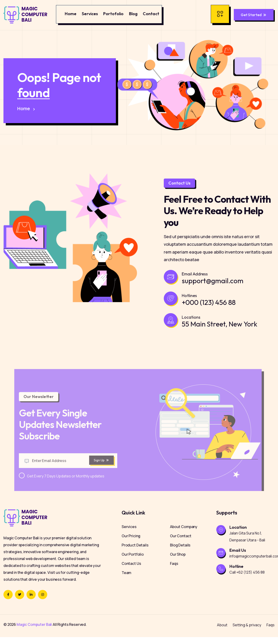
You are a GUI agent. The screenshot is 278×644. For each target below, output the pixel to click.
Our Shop (178, 561)
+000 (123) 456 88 (209, 305)
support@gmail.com (213, 283)
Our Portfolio (133, 561)
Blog (133, 14)
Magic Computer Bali (34, 631)
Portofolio (113, 14)
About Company (184, 534)
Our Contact (181, 543)
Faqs (174, 570)
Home (71, 14)
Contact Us (131, 570)
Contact (151, 14)
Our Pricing (131, 543)
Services (90, 14)
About (222, 632)
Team (126, 580)
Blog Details (180, 552)
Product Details (135, 552)
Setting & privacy (247, 632)
